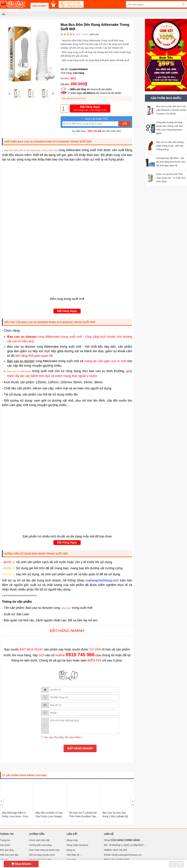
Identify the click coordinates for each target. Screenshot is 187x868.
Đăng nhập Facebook (78, 845)
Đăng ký (71, 850)
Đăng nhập (72, 840)
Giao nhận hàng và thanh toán (45, 850)
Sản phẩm (5, 845)
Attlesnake (66, 608)
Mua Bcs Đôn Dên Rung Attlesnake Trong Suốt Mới (31, 150)
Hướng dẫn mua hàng (40, 845)
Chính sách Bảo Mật (40, 840)
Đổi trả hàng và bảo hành (42, 855)
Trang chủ (5, 840)
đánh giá (94, 34)
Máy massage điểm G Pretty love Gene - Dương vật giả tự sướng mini (16, 816)
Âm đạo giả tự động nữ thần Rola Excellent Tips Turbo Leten (83, 816)
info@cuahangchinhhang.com (127, 855)
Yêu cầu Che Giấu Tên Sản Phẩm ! (62, 737)
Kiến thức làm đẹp (9, 855)
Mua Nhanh (21, 864)
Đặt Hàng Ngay (90, 109)
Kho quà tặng (7, 850)
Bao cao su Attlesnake (19, 371)
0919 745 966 (74, 5)
